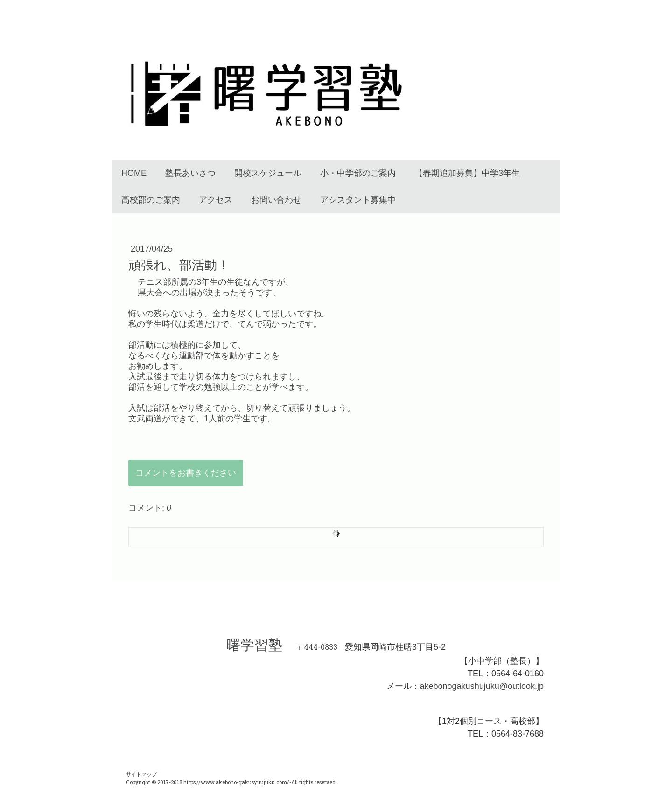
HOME (134, 173)
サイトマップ (141, 774)
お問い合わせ (276, 200)
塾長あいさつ (190, 173)
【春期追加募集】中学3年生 (467, 173)
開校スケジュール (268, 173)
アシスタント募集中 (358, 200)
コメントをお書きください (186, 473)
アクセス (216, 200)
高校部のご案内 (151, 200)
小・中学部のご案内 (358, 173)
